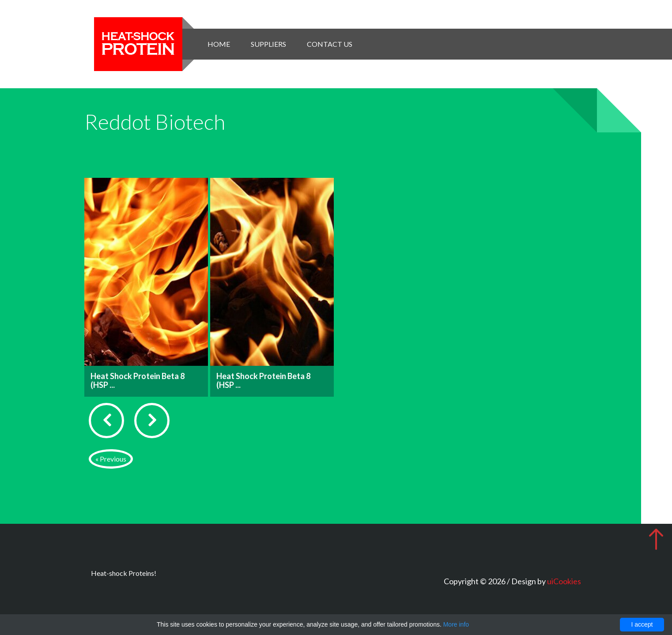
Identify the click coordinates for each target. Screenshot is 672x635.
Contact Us (330, 44)
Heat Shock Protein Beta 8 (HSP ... (138, 380)
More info (456, 624)
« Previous (111, 459)
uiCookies (564, 581)
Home (219, 44)
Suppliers (268, 44)
